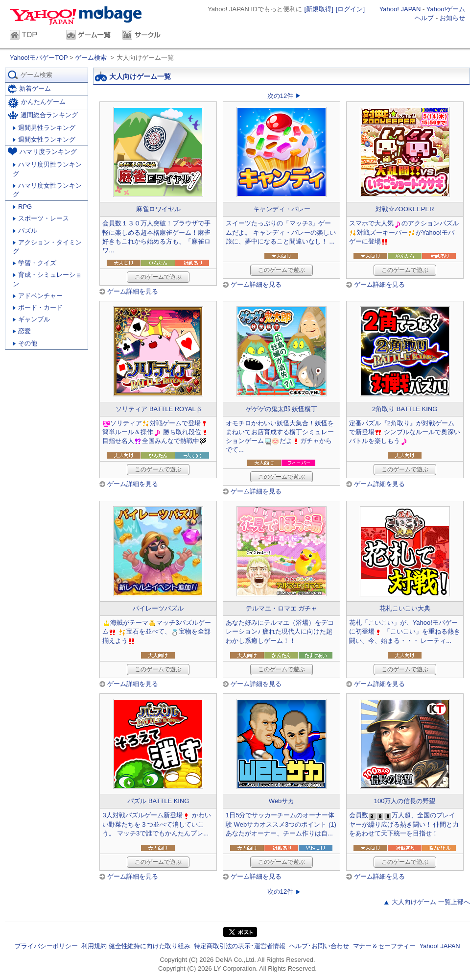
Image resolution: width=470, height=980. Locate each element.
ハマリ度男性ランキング (47, 169)
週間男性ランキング (44, 128)
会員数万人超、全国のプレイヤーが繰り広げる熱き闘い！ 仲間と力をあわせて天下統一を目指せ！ (404, 824)
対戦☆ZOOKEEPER (405, 209)
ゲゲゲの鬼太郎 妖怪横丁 (282, 409)
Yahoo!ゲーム (446, 9)
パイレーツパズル (158, 608)
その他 (25, 343)
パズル (25, 231)
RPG (22, 207)
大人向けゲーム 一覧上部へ (431, 902)
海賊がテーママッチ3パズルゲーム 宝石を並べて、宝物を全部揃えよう (156, 631)
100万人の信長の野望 (405, 801)
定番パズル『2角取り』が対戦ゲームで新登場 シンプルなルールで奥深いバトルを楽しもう (405, 432)
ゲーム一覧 (89, 36)
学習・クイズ (35, 263)
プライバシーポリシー (46, 946)
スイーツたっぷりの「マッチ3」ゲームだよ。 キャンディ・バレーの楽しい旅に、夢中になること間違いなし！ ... (281, 232)
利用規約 (94, 946)
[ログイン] (350, 9)
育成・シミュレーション (47, 279)
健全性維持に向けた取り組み (150, 946)
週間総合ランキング (43, 115)
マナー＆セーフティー (384, 946)
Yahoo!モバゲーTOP (40, 58)
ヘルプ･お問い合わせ (319, 946)
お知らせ (452, 18)
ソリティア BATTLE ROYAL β (158, 409)
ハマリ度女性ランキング (47, 190)
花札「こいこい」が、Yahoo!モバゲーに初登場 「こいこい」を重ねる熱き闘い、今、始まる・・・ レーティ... (405, 631)
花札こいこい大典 (405, 608)
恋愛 (22, 331)
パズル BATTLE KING (158, 801)
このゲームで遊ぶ (158, 277)
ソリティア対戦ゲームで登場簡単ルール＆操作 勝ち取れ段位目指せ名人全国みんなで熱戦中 (156, 432)
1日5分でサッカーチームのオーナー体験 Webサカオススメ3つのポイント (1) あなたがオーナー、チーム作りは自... (281, 824)
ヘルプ (424, 18)
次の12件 (280, 96)
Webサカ (282, 801)
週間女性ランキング (44, 139)
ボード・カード (38, 307)
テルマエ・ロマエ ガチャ (282, 608)
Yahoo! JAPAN (400, 9)
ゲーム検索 (91, 58)
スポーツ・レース (41, 218)
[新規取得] (319, 9)
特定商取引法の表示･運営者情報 (240, 946)
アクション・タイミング (47, 247)
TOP (33, 36)
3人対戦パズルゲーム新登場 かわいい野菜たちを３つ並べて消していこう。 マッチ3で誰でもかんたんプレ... (157, 824)
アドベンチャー (38, 296)
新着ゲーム (29, 89)
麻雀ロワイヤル (158, 209)
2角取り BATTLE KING (405, 409)
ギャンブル (31, 319)
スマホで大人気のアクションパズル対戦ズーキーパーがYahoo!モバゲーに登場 (404, 232)
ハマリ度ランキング (42, 151)
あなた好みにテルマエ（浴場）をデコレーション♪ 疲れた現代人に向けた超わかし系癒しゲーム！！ (280, 631)
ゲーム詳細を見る (133, 291)
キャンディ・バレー (282, 209)
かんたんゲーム (37, 103)
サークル (146, 36)
